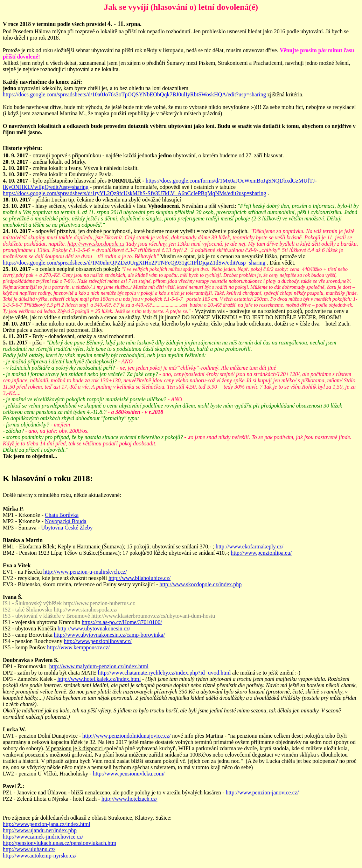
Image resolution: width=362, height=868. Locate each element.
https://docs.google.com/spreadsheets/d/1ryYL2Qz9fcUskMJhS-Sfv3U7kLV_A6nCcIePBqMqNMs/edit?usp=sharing (134, 193)
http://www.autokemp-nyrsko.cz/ (40, 856)
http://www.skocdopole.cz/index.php (200, 584)
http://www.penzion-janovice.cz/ (262, 792)
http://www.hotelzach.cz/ (130, 799)
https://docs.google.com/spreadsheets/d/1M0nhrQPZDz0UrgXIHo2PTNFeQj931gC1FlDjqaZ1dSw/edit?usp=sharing (134, 263)
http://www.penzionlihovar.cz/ (98, 641)
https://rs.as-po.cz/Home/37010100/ (122, 622)
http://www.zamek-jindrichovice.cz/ (43, 837)
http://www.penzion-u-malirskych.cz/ (85, 572)
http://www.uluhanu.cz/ (29, 849)
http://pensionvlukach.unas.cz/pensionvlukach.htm (60, 843)
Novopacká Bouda (66, 521)
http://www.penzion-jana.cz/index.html (47, 824)
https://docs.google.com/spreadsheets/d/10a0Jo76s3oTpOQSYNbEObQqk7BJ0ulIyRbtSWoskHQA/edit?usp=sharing (134, 94)
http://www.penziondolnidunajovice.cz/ (126, 736)
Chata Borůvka (62, 515)
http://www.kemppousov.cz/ (78, 647)
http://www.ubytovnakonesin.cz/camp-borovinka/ (109, 635)
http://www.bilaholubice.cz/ (140, 578)
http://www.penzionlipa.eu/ (261, 553)
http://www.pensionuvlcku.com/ (129, 774)
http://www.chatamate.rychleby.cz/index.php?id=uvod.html (165, 673)
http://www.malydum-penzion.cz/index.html (99, 666)
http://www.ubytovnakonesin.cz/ (94, 628)
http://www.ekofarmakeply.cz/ (249, 546)
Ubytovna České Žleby (67, 528)
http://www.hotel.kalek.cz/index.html (99, 679)
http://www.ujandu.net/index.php (40, 830)
